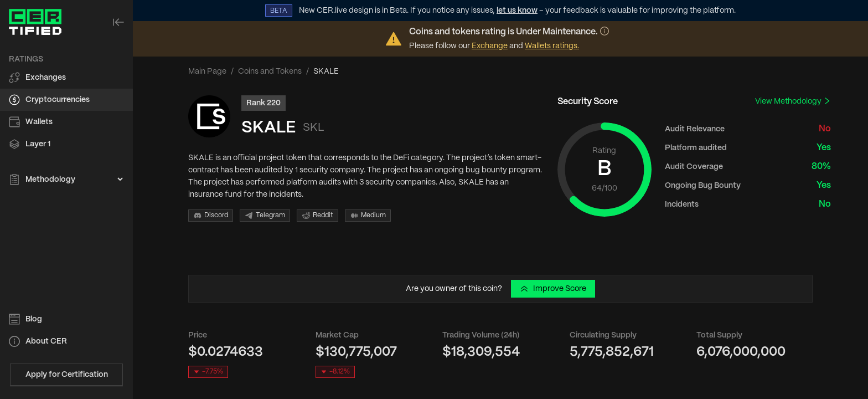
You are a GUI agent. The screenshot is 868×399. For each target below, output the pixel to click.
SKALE (268, 128)
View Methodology (793, 101)
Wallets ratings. (552, 46)
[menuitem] (66, 78)
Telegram (265, 216)
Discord (211, 216)
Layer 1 (38, 144)
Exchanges (46, 78)
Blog (34, 319)
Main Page (207, 71)
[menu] (66, 120)
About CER (46, 341)
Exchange (490, 46)
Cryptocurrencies (58, 100)
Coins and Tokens (270, 71)
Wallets (39, 122)
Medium (368, 216)
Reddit (317, 216)
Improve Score (553, 289)
